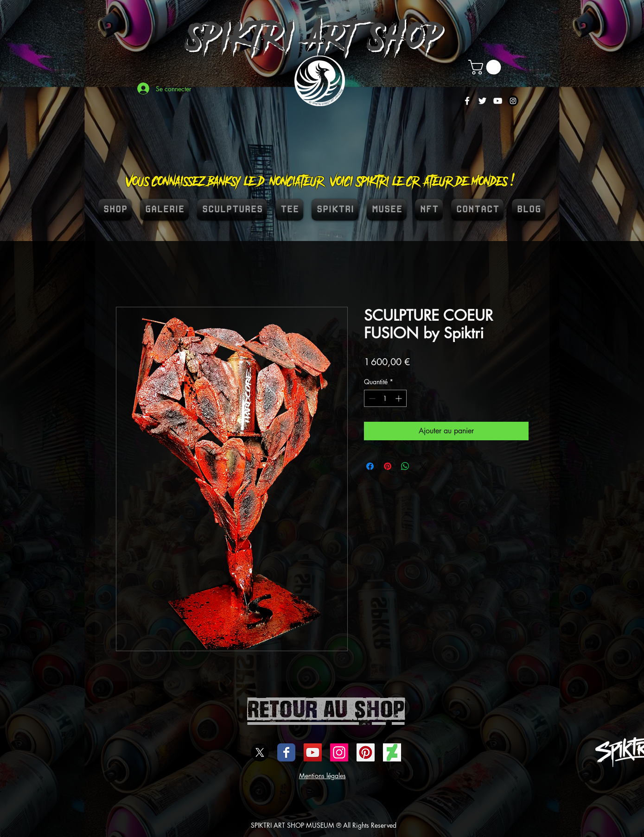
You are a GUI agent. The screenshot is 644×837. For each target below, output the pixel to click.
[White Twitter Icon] (482, 101)
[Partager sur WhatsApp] (405, 466)
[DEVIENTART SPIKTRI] (392, 752)
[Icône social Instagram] (339, 752)
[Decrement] (371, 398)
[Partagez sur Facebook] (370, 466)
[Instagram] (513, 101)
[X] (260, 752)
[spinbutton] (385, 398)
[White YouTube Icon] (498, 101)
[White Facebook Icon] (467, 101)
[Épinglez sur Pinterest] (388, 466)
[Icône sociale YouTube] (313, 752)
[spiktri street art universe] (366, 752)
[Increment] (399, 398)
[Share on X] (423, 466)
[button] (486, 67)
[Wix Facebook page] (286, 752)
